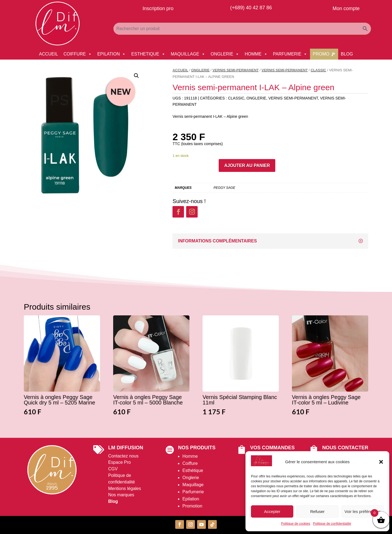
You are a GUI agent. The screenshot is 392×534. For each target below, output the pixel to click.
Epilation (191, 499)
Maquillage (193, 485)
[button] (381, 462)
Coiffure (190, 463)
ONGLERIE (225, 54)
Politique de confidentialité (332, 524)
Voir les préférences (363, 511)
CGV (113, 469)
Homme (190, 456)
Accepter (272, 511)
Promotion (192, 506)
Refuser (318, 511)
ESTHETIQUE (148, 54)
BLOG (347, 54)
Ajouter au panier (247, 165)
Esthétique (193, 470)
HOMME (256, 54)
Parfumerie (193, 492)
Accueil (180, 70)
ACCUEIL (49, 54)
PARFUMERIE (290, 54)
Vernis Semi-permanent (236, 70)
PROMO (321, 54)
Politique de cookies (296, 524)
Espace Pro (120, 462)
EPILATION (112, 54)
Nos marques (121, 495)
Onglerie (191, 478)
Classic (318, 70)
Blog (113, 501)
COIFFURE (78, 54)
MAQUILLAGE (188, 54)
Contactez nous (123, 456)
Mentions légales (125, 488)
